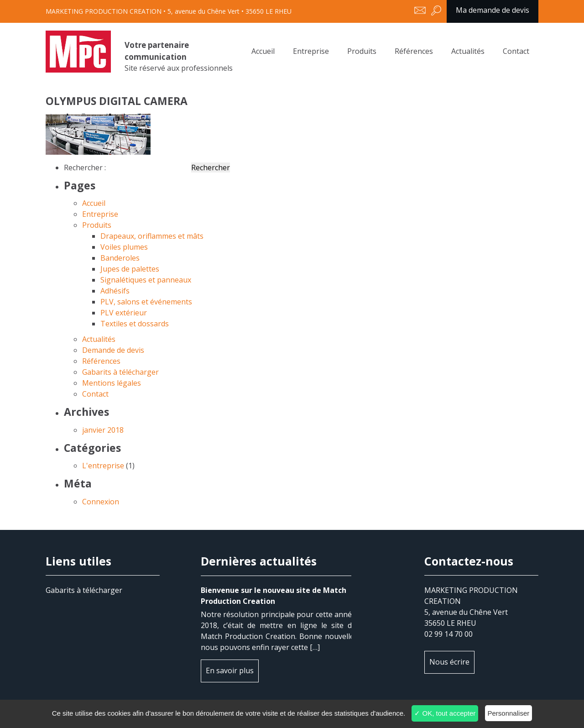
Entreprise (311, 51)
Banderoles (120, 258)
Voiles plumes (124, 247)
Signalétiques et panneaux (146, 280)
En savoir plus (230, 670)
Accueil (263, 51)
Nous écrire (449, 662)
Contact (516, 51)
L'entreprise (103, 466)
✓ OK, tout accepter (445, 713)
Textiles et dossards (135, 324)
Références (414, 51)
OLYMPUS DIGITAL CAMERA (78, 52)
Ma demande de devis (493, 10)
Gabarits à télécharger (120, 372)
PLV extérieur (124, 313)
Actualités (468, 51)
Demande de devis (113, 350)
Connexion (101, 502)
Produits (362, 51)
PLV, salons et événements (146, 302)
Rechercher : (85, 168)
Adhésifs (115, 291)
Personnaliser (509, 713)
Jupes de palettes (130, 269)
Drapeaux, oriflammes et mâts (152, 236)
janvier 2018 (103, 430)
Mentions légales (112, 383)
